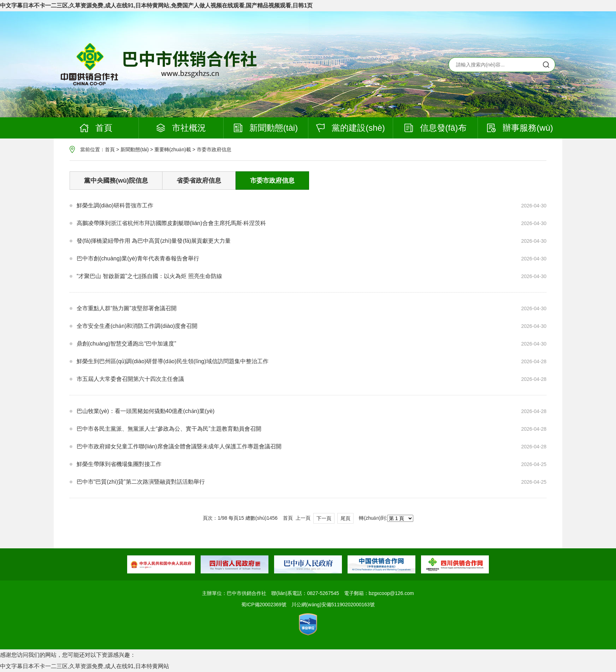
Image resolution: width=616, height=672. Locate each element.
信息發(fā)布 (436, 128)
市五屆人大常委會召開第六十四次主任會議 (130, 379)
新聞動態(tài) (266, 128)
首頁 (96, 128)
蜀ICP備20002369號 (264, 605)
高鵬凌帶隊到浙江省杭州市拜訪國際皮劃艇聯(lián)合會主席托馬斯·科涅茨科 (171, 223)
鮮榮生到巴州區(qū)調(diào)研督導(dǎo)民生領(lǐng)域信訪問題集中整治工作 (173, 361)
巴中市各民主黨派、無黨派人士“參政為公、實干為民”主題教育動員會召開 (169, 429)
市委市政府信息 (214, 149)
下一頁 (324, 518)
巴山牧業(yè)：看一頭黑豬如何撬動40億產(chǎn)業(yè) (146, 411)
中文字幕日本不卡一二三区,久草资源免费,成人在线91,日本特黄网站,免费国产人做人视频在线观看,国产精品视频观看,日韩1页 (156, 5)
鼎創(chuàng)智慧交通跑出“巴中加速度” (126, 344)
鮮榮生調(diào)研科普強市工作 (115, 205)
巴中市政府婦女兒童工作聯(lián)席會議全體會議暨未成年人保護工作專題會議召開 (179, 446)
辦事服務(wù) (520, 128)
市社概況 (181, 128)
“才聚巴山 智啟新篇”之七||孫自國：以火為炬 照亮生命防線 (149, 276)
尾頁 (345, 518)
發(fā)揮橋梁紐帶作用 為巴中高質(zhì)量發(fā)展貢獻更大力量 (154, 241)
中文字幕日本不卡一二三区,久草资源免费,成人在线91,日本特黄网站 (85, 666)
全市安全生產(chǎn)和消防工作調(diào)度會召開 (137, 326)
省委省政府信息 (199, 181)
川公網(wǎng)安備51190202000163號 (333, 605)
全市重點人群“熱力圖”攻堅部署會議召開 (127, 308)
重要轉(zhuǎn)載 (173, 149)
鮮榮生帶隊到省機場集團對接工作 (119, 464)
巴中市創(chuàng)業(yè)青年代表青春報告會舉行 (138, 258)
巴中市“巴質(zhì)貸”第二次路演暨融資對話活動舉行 (141, 482)
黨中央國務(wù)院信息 (116, 181)
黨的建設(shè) (351, 128)
